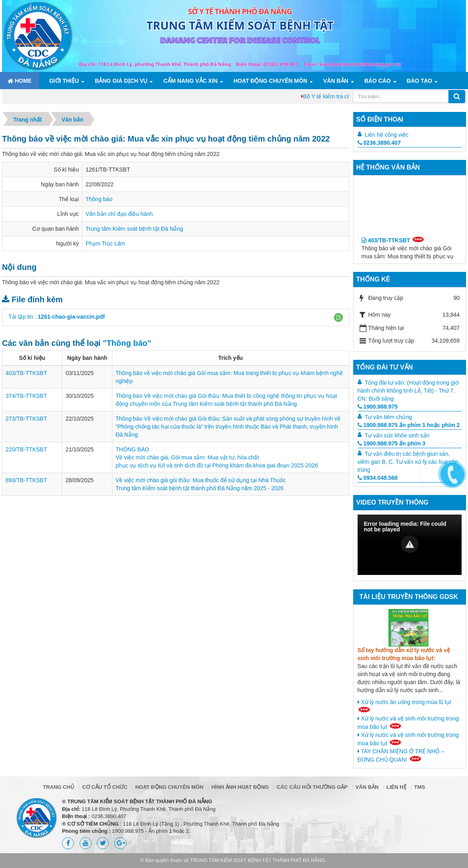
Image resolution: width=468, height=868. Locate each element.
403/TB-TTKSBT (26, 373)
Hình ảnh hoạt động (240, 787)
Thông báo (99, 199)
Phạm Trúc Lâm (105, 243)
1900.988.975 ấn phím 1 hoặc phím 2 (409, 425)
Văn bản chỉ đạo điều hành (119, 214)
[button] (338, 317)
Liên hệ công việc (387, 135)
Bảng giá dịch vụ (121, 81)
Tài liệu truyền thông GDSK (409, 597)
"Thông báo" (127, 343)
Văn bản (336, 81)
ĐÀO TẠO (419, 81)
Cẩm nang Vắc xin (190, 81)
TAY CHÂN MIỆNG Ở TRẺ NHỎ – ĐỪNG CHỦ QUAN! (401, 755)
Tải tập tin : (57, 317)
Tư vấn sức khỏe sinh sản (397, 435)
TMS (419, 787)
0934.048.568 (378, 478)
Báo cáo (378, 81)
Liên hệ (396, 787)
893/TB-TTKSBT (26, 480)
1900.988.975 (378, 407)
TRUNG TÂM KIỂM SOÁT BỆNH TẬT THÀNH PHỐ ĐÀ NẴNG (258, 860)
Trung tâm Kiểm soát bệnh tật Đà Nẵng (134, 229)
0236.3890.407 (379, 143)
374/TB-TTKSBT (26, 396)
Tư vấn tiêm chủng (388, 417)
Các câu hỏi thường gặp (312, 787)
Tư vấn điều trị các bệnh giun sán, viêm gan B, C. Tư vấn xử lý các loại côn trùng (408, 462)
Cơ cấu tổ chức (105, 787)
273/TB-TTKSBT (26, 419)
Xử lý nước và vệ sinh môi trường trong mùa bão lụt (408, 723)
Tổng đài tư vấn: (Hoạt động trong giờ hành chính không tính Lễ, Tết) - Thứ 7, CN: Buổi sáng (408, 391)
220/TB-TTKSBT (26, 449)
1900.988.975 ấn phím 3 (392, 443)
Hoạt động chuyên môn (270, 81)
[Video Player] (410, 545)
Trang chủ (59, 787)
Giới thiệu (64, 81)
